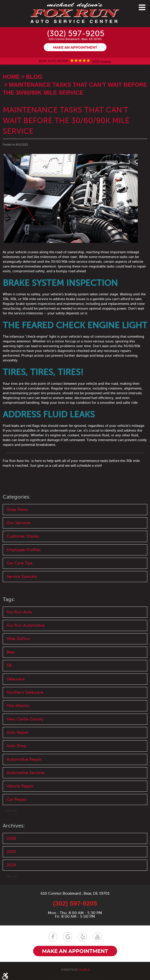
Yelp (82, 937)
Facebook (53, 937)
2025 (11, 852)
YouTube (97, 937)
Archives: (14, 826)
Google (68, 937)
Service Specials (22, 576)
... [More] (10, 811)
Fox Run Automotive (26, 625)
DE (9, 665)
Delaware (16, 679)
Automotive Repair (24, 759)
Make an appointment (75, 48)
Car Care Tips (20, 563)
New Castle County (25, 719)
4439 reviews (102, 62)
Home (11, 77)
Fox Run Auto (19, 612)
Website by (75, 970)
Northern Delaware (25, 692)
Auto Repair (18, 732)
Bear (11, 652)
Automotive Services (26, 773)
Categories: (17, 497)
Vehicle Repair (20, 786)
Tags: (9, 599)
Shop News (17, 509)
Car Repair (17, 799)
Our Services (19, 523)
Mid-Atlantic (18, 706)
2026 (11, 838)
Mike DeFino (18, 639)
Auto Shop (16, 746)
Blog (34, 77)
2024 (11, 865)
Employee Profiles (24, 550)
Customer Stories (23, 536)
